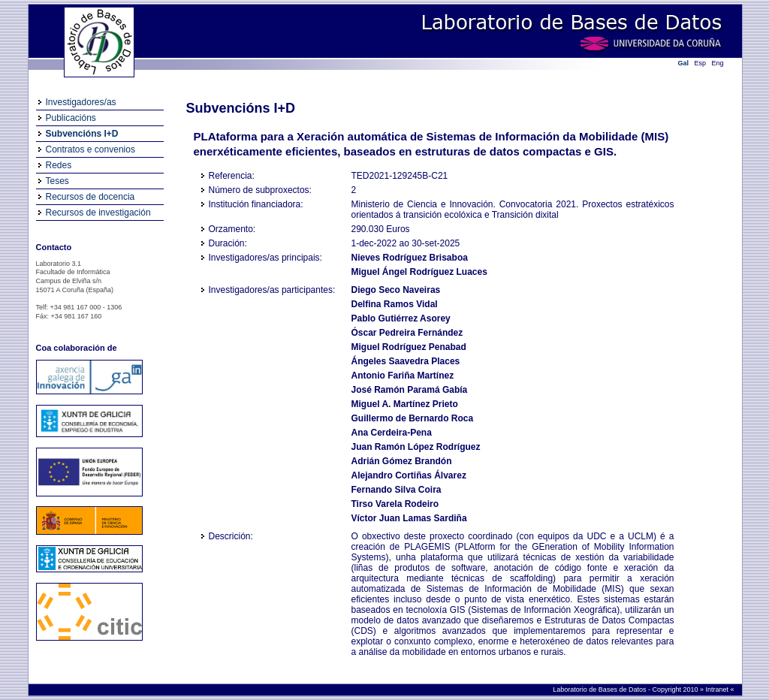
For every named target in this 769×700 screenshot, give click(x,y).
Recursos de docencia (90, 197)
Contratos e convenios (90, 149)
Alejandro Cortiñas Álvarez (409, 475)
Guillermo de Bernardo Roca (413, 418)
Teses (57, 181)
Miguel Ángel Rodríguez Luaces (419, 272)
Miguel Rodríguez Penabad (409, 347)
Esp (701, 63)
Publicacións (71, 118)
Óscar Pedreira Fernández (407, 333)
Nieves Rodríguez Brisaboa (410, 258)
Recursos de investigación (98, 213)
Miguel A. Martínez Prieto (405, 404)
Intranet (718, 689)
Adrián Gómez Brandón (402, 461)
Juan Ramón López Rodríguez (416, 447)
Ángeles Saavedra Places (406, 361)
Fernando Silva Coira (397, 490)
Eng (718, 63)
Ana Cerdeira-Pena (392, 433)
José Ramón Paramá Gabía (410, 390)
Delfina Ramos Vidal (395, 304)
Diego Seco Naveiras (396, 290)
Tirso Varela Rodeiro (395, 504)
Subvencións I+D (82, 134)
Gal (684, 63)
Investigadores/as (81, 102)
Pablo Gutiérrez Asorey (401, 318)
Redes (59, 165)
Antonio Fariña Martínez (403, 376)
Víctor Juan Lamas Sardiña (409, 518)
